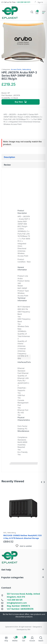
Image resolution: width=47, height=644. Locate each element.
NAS (5, 533)
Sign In (40, 2)
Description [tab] (9, 157)
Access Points (16, 69)
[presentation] (42, 482)
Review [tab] (7, 165)
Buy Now (19, 102)
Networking (27, 69)
